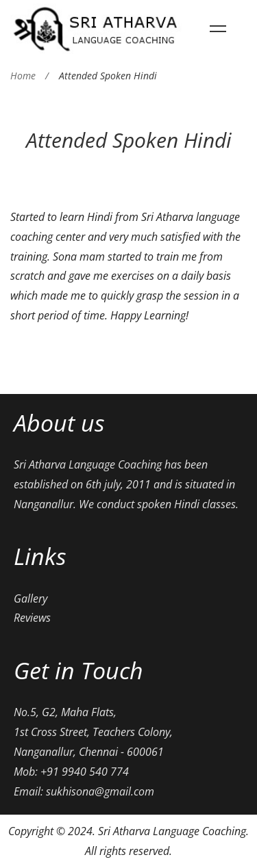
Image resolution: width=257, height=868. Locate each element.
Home (23, 76)
